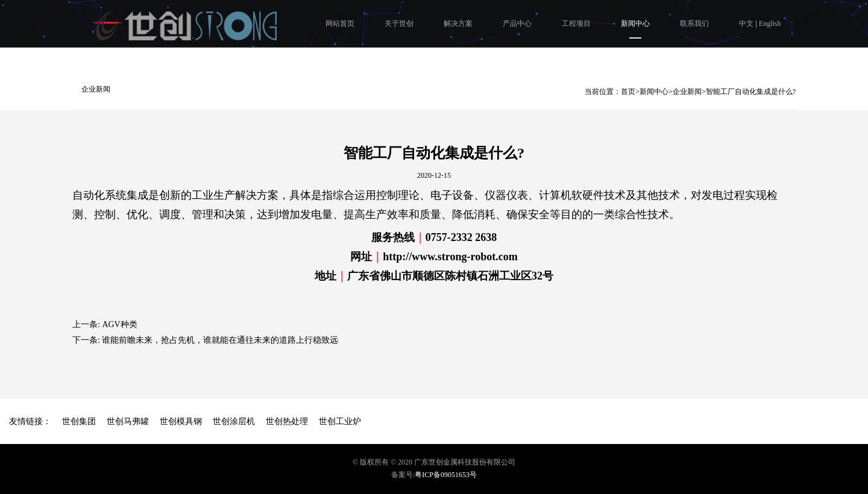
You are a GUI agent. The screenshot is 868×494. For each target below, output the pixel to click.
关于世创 (399, 23)
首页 (628, 92)
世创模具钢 (181, 421)
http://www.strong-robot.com (450, 257)
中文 (747, 23)
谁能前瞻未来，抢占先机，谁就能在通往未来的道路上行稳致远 (220, 340)
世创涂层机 (234, 421)
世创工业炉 (340, 421)
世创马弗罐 (128, 421)
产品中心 (517, 23)
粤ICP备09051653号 (446, 475)
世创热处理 (287, 421)
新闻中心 (635, 23)
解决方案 (458, 23)
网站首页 (340, 23)
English (770, 23)
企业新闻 (96, 89)
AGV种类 (119, 324)
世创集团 (79, 421)
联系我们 (694, 23)
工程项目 (576, 23)
